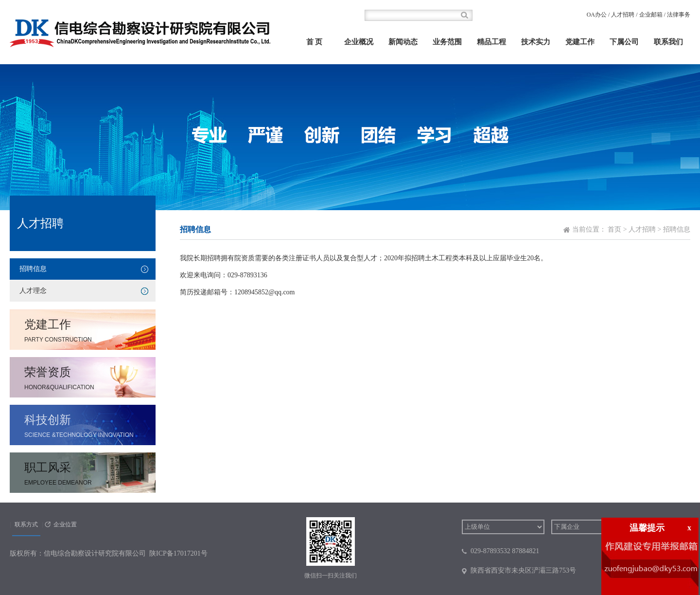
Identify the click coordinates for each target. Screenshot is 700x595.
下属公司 (624, 42)
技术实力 (536, 42)
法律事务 (679, 15)
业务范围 (447, 42)
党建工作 (580, 42)
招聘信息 (33, 269)
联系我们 (668, 42)
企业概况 (359, 42)
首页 (614, 229)
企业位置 (65, 524)
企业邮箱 (651, 15)
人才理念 (33, 291)
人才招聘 (623, 15)
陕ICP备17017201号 (178, 553)
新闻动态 (403, 42)
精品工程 (491, 42)
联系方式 (26, 524)
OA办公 (597, 15)
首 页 (315, 42)
